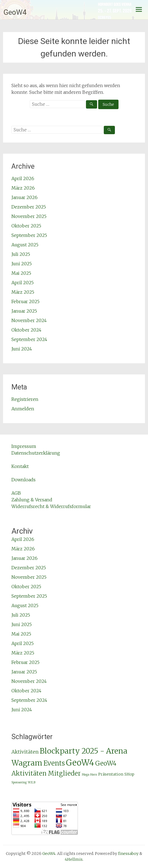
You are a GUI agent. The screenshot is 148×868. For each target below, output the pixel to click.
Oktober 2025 (26, 226)
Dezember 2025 (29, 207)
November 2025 (29, 216)
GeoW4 (15, 12)
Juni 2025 (22, 264)
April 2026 (23, 178)
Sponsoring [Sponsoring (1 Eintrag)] (19, 782)
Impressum (24, 446)
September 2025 (29, 235)
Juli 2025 (21, 254)
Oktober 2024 (26, 330)
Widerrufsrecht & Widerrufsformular (51, 506)
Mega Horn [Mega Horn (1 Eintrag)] (89, 775)
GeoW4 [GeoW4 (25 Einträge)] (80, 763)
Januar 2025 (24, 311)
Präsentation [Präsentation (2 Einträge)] (111, 774)
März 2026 (23, 188)
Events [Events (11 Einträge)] (54, 763)
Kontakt (20, 466)
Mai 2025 (21, 273)
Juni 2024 (22, 349)
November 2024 (29, 320)
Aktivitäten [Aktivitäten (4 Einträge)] (25, 752)
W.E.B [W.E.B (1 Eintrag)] (32, 782)
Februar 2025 (25, 301)
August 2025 (25, 245)
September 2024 (29, 339)
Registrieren (25, 399)
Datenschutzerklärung (36, 453)
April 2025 (23, 283)
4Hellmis (74, 859)
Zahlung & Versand (32, 500)
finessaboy (128, 854)
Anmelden (23, 409)
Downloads (24, 480)
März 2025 (23, 292)
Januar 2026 (24, 197)
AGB (16, 493)
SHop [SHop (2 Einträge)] (129, 774)
